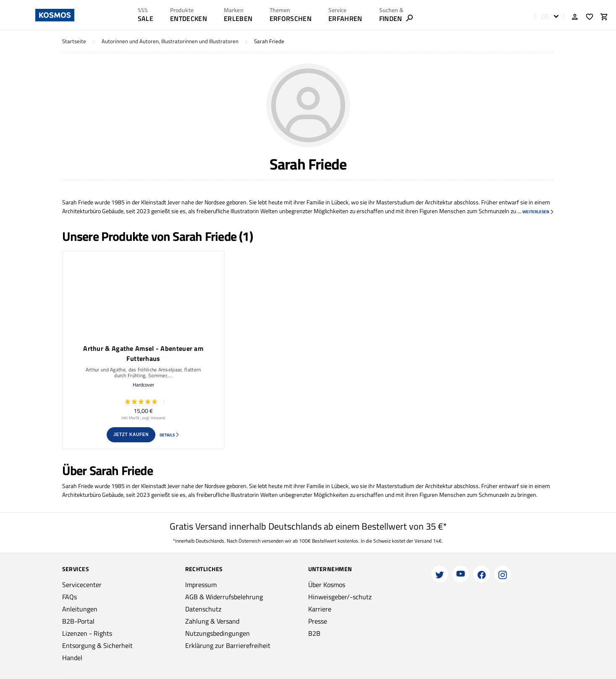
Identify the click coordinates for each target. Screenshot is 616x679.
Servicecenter (82, 585)
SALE (145, 18)
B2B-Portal (78, 621)
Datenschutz (203, 609)
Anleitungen (80, 609)
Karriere (320, 609)
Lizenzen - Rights (87, 633)
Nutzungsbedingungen (218, 633)
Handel (72, 658)
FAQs (69, 597)
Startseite (74, 41)
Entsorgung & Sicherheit (97, 645)
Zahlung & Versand (212, 621)
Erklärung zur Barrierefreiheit (228, 645)
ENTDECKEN (189, 18)
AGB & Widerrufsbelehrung (224, 597)
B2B (314, 633)
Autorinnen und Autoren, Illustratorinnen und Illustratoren (170, 41)
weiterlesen (538, 212)
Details (170, 435)
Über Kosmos (327, 585)
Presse (318, 621)
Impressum (201, 585)
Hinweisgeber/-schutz (340, 597)
